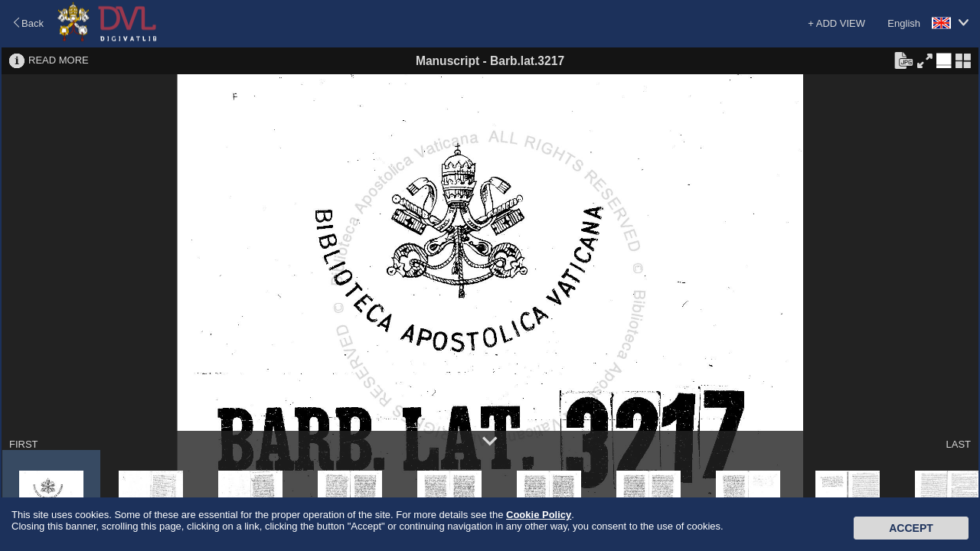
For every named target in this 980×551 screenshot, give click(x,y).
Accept (911, 528)
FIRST (24, 444)
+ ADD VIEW (836, 23)
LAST (958, 444)
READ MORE (59, 60)
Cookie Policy (539, 515)
